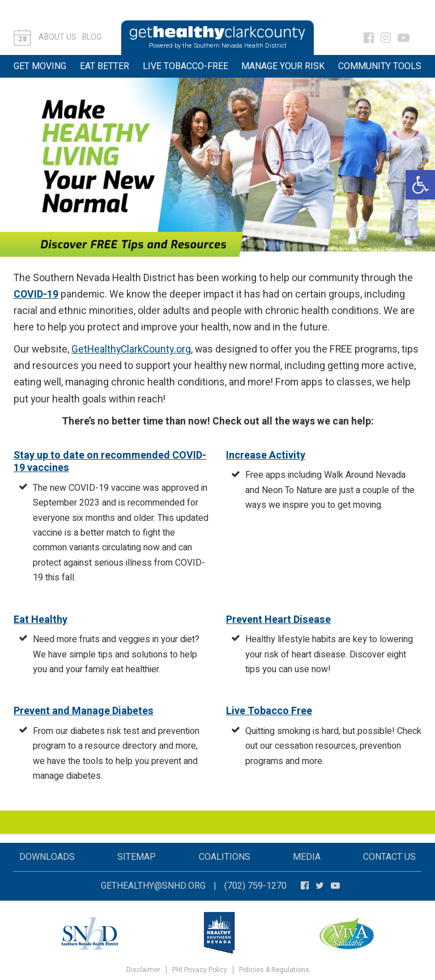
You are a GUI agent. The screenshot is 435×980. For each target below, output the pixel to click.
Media (307, 857)
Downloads (47, 857)
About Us (57, 37)
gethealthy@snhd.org (153, 886)
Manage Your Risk (283, 66)
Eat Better (105, 66)
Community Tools (380, 66)
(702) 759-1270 (255, 886)
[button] (420, 185)
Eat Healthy (40, 620)
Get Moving (40, 66)
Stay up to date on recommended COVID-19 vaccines (110, 462)
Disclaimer (143, 970)
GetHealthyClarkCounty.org (131, 349)
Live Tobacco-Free (185, 66)
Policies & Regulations (274, 970)
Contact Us (389, 857)
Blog (92, 37)
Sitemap (137, 857)
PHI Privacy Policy (200, 970)
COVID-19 (36, 294)
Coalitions (225, 857)
